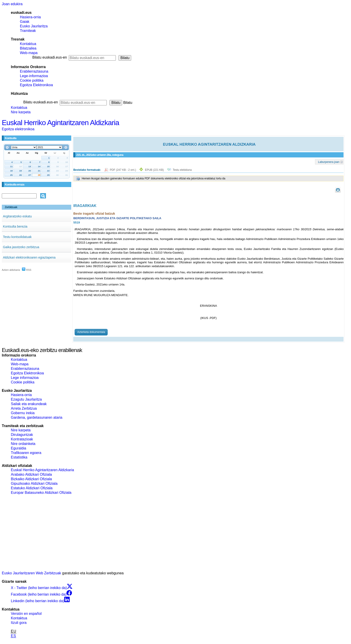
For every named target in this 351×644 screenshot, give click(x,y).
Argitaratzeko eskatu (17, 216)
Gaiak (25, 22)
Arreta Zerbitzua (24, 408)
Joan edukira (12, 4)
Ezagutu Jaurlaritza (26, 399)
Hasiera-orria (30, 17)
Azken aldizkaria (11, 270)
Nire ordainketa (23, 444)
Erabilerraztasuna (34, 71)
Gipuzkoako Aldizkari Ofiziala (34, 484)
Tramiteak (28, 31)
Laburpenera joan (329, 162)
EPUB (154, 170)
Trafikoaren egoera (26, 453)
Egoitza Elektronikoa (36, 85)
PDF (123, 170)
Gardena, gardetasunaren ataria (37, 417)
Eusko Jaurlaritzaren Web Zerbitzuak (31, 573)
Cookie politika (32, 80)
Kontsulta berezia (15, 226)
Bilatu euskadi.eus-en (50, 57)
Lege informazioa (25, 378)
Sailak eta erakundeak (29, 404)
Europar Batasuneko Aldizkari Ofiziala (41, 493)
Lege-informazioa (34, 76)
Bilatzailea (28, 48)
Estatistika (19, 457)
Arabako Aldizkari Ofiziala (31, 474)
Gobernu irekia (23, 413)
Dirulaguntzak (22, 435)
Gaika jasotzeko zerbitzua (21, 247)
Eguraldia (19, 448)
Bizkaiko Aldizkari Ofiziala (31, 479)
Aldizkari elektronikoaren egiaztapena (29, 257)
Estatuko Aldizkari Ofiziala (32, 488)
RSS (27, 270)
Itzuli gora (19, 623)
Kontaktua (28, 44)
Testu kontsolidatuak (17, 237)
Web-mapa (29, 53)
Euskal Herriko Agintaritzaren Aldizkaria (60, 123)
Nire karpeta (21, 112)
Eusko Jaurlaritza (34, 26)
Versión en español (26, 614)
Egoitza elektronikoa (18, 129)
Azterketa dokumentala (91, 332)
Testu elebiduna (182, 170)
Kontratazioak (22, 439)
